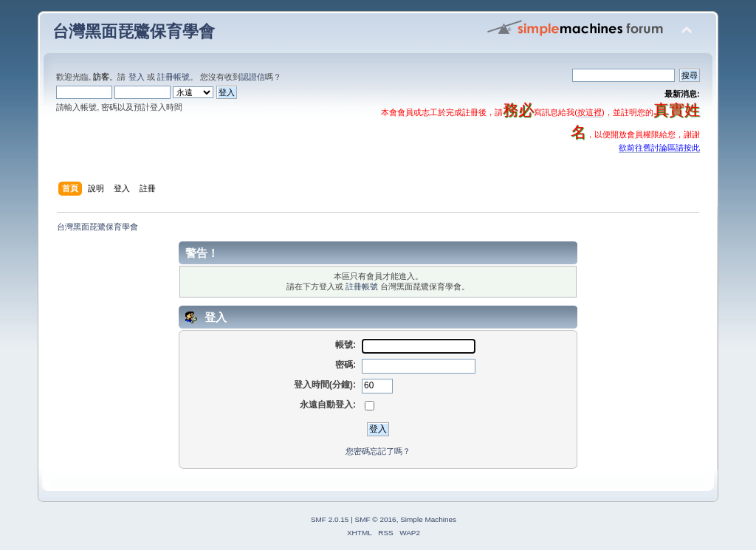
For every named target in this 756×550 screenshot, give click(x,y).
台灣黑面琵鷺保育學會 (134, 31)
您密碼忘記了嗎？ (378, 451)
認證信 (253, 77)
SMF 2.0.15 (330, 519)
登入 (137, 77)
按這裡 (590, 112)
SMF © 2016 (376, 519)
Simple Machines (428, 519)
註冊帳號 (173, 77)
